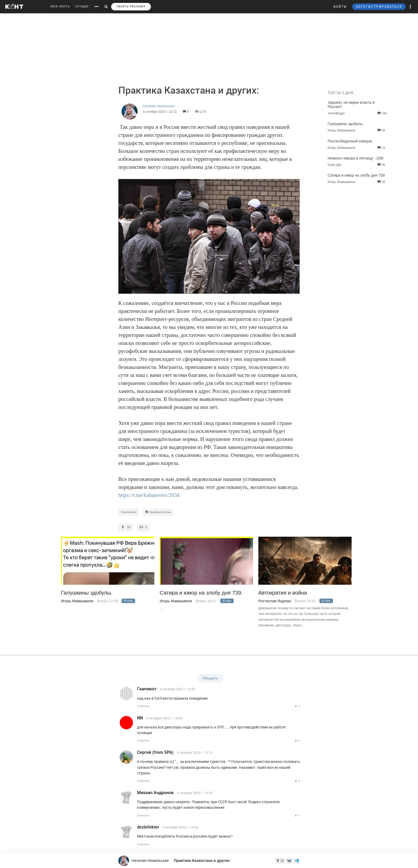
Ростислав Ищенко (275, 601)
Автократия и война (283, 593)
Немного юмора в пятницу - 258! (356, 158)
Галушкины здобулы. (346, 124)
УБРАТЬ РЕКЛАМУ (131, 7)
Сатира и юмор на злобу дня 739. (357, 175)
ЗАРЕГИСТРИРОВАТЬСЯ (379, 7)
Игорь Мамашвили (77, 601)
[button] (411, 7)
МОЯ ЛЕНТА (60, 7)
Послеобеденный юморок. (350, 141)
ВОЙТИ (340, 7)
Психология (128, 512)
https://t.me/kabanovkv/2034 (149, 495)
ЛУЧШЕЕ (82, 7)
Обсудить (210, 678)
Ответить (143, 706)
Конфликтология (158, 512)
